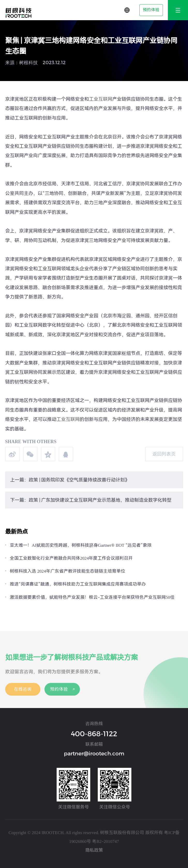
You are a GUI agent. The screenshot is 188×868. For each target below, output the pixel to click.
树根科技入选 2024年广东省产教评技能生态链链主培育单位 (67, 571)
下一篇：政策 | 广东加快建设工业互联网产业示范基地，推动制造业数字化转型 (91, 500)
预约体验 (151, 10)
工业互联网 (101, 99)
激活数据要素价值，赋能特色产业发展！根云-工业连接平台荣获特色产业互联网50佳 (92, 597)
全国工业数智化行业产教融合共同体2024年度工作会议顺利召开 (71, 558)
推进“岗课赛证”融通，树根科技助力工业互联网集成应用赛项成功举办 (78, 584)
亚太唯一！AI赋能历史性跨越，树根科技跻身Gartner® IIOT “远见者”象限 (81, 545)
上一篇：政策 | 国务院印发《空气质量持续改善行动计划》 (70, 480)
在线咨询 (23, 692)
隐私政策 (94, 850)
